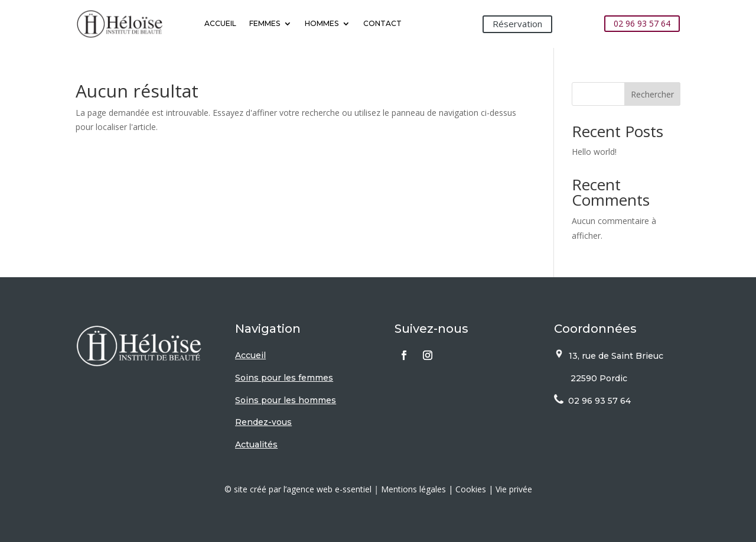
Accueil (220, 23)
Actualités (256, 444)
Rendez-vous (263, 422)
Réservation (517, 24)
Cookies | (475, 489)
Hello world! (594, 152)
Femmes (265, 23)
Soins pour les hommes (286, 400)
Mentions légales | (418, 489)
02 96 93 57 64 (642, 23)
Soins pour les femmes (284, 378)
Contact (382, 23)
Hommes (322, 23)
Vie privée (514, 489)
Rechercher (652, 94)
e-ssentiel (353, 489)
